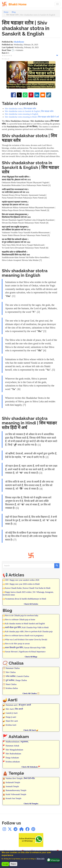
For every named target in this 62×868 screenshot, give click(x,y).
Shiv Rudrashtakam (13, 754)
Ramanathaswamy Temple (16, 790)
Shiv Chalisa (11, 672)
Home (6, 12)
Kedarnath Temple (13, 782)
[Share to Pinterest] (31, 95)
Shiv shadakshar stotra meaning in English (21, 114)
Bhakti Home (18, 4)
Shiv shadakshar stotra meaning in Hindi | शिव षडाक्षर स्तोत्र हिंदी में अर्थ (32, 117)
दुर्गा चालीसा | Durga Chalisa (16, 680)
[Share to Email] (43, 95)
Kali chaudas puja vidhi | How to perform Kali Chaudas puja (29, 631)
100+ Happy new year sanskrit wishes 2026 (22, 580)
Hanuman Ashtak (12, 746)
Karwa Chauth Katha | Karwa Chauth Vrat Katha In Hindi (28, 588)
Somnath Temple (12, 786)
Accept (5, 864)
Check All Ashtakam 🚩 (31, 767)
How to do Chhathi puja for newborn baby (22, 615)
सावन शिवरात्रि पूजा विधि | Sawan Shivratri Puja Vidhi (25, 648)
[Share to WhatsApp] (25, 95)
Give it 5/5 (11, 55)
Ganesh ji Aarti (12, 713)
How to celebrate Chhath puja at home (20, 620)
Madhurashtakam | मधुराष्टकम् (17, 742)
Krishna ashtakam (13, 762)
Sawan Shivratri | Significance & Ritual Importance (25, 652)
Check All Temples (31, 804)
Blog (14, 12)
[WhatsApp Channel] (21, 830)
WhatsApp (53, 860)
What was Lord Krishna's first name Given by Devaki (26, 640)
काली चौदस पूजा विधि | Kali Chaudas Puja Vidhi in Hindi (27, 627)
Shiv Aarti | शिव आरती (14, 709)
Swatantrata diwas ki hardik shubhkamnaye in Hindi (26, 599)
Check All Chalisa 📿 (31, 693)
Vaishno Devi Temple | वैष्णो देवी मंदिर (20, 778)
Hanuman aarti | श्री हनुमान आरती (18, 705)
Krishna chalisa (12, 688)
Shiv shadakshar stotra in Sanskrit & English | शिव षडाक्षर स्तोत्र (29, 111)
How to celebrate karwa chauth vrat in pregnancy (24, 636)
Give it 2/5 (5, 55)
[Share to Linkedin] (37, 95)
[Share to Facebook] (13, 95)
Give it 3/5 (7, 55)
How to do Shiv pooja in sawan (17, 644)
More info (40, 859)
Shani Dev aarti (12, 721)
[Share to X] (19, 95)
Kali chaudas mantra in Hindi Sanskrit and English (25, 624)
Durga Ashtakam (12, 758)
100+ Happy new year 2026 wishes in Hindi (22, 584)
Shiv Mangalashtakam (14, 750)
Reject (13, 864)
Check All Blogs (31, 657)
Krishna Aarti (11, 725)
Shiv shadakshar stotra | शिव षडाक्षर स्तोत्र (20, 109)
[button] (49, 95)
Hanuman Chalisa (13, 668)
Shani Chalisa (11, 684)
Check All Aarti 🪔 (31, 730)
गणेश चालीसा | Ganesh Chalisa (17, 676)
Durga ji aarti (11, 717)
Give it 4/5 (9, 55)
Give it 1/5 (3, 55)
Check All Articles (31, 604)
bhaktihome (19, 42)
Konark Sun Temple (13, 798)
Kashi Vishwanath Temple (16, 794)
